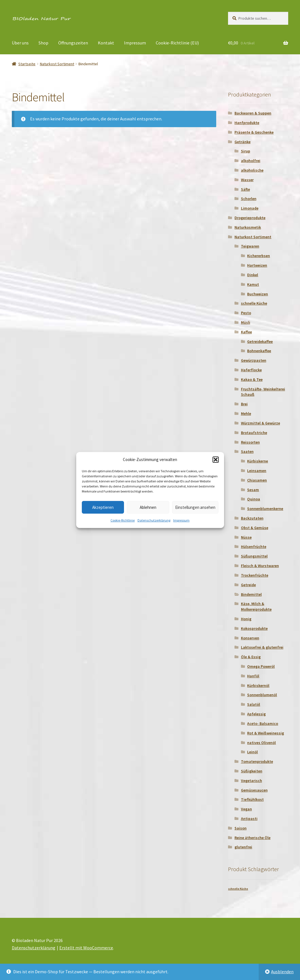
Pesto (246, 313)
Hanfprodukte (247, 123)
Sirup (246, 151)
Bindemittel (251, 594)
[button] (216, 460)
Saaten (247, 451)
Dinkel (253, 275)
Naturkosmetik (248, 227)
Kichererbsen (259, 256)
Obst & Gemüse (255, 528)
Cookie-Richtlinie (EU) (177, 43)
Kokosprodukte (254, 628)
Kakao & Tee (252, 379)
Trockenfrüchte (255, 575)
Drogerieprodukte (250, 218)
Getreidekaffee (260, 341)
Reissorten (250, 442)
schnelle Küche (254, 303)
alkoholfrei (251, 161)
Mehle (246, 413)
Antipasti (249, 819)
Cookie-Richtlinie (123, 520)
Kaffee (246, 332)
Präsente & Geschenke (254, 132)
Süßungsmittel (254, 556)
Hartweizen (257, 265)
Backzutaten (252, 518)
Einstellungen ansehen (195, 507)
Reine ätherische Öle (252, 838)
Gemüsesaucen (254, 790)
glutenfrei (243, 847)
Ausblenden (282, 972)
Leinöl (252, 752)
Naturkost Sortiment (57, 64)
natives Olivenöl (261, 743)
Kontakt (106, 43)
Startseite (27, 64)
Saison (241, 828)
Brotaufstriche (254, 433)
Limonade (250, 208)
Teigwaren (250, 246)
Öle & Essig (251, 657)
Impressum (181, 520)
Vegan (246, 809)
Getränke (243, 142)
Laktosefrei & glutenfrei (262, 647)
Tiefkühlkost (252, 799)
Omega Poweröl (261, 666)
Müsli (246, 322)
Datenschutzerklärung (154, 520)
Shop (43, 43)
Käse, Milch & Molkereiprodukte (256, 606)
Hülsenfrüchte (254, 547)
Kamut (253, 284)
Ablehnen (148, 507)
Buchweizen (258, 294)
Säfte (245, 189)
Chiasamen (257, 480)
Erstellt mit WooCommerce (86, 948)
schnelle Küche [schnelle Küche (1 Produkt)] (238, 889)
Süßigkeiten (252, 771)
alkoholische (252, 170)
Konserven (250, 638)
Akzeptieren (103, 507)
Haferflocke (251, 370)
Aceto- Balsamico (263, 723)
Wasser (247, 180)
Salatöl (254, 704)
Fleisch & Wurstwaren (260, 566)
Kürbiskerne (258, 461)
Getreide (248, 585)
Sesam (253, 490)
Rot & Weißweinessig (266, 733)
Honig (246, 619)
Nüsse (246, 537)
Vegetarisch (251, 781)
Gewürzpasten (254, 360)
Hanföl (253, 676)
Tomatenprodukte (257, 761)
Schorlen (249, 199)
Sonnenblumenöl (262, 695)
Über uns (20, 43)
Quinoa (254, 499)
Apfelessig (256, 714)
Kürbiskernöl (258, 685)
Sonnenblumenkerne (265, 509)
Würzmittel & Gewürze (260, 423)
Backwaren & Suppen (253, 113)
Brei (244, 404)
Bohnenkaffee (259, 351)
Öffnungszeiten (73, 43)
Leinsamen (257, 471)
